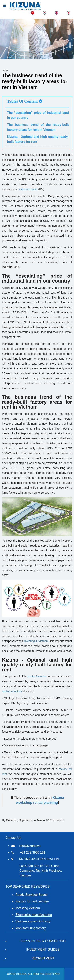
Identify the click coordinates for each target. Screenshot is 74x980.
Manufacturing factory (31, 928)
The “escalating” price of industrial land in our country (38, 115)
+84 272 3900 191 (32, 852)
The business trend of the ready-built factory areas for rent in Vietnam (38, 127)
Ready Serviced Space (31, 895)
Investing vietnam (28, 908)
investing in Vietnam (36, 641)
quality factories (37, 677)
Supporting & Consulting (43, 941)
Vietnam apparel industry (33, 921)
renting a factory (12, 691)
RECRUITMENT (43, 958)
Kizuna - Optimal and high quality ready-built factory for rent (38, 139)
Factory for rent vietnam (32, 901)
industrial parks (28, 189)
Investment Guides (43, 950)
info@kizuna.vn (30, 846)
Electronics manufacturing (34, 915)
